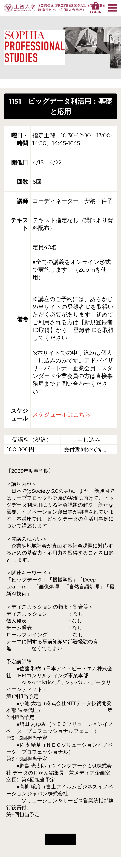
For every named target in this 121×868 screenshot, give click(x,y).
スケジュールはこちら (62, 414)
